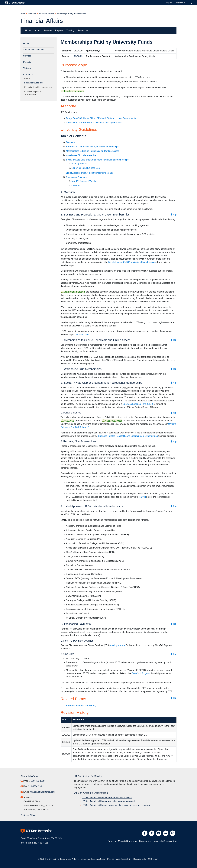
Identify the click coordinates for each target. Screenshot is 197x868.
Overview (71, 142)
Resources (32, 14)
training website (118, 645)
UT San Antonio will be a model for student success (107, 797)
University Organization (165, 841)
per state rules (82, 334)
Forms (28, 78)
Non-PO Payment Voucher (84, 181)
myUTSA (181, 3)
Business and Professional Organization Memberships (92, 147)
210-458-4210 (38, 781)
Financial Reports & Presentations (33, 93)
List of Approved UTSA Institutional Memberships (90, 173)
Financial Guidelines (47, 14)
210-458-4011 (41, 842)
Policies (111, 859)
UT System (153, 859)
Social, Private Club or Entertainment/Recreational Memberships (97, 160)
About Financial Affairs (34, 50)
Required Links (140, 859)
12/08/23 (78, 56)
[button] (191, 3)
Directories (145, 841)
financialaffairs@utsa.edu (42, 792)
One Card (76, 185)
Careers (112, 841)
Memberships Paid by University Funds (71, 14)
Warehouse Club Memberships (81, 155)
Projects (59, 30)
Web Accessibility (124, 859)
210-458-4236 (35, 786)
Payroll (143, 497)
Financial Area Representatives (38, 87)
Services (48, 30)
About (37, 30)
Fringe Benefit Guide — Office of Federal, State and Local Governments (101, 118)
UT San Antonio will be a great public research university (109, 801)
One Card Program (141, 673)
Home (23, 14)
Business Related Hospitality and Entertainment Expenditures (128, 436)
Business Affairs (28, 815)
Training (70, 30)
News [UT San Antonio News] (169, 3)
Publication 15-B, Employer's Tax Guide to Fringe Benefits (94, 123)
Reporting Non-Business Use (86, 168)
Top (174, 214)
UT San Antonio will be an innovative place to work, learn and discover (116, 805)
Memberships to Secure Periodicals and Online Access (93, 151)
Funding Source (79, 164)
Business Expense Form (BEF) (138, 404)
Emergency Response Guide (93, 859)
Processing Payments (77, 177)
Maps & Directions (127, 841)
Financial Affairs (42, 21)
